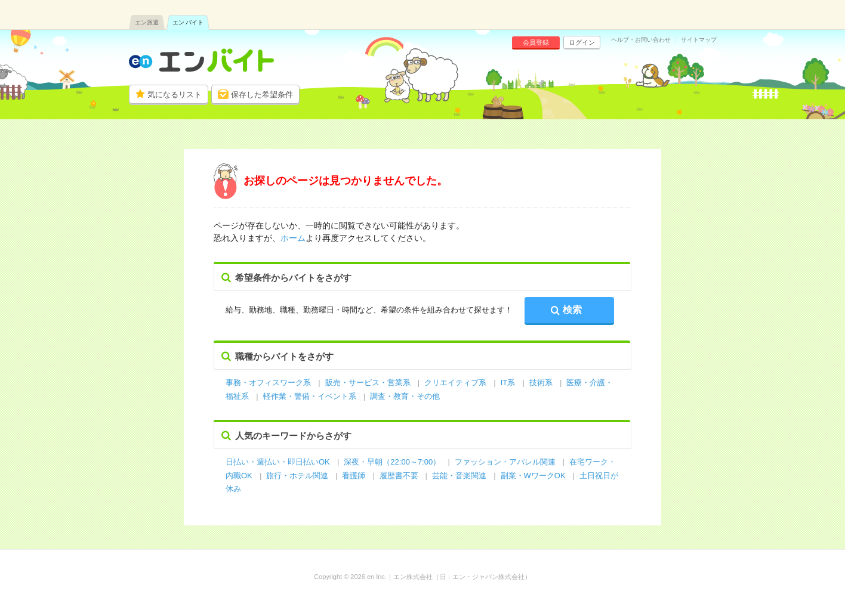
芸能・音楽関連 (459, 476)
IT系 (508, 383)
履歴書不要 (400, 476)
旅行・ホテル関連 (298, 476)
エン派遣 (147, 22)
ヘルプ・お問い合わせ (641, 40)
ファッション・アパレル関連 (506, 462)
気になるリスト (175, 95)
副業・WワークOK (533, 476)
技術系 (541, 383)
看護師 (354, 476)
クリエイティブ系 (455, 383)
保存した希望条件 (262, 95)
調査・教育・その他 (405, 396)
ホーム (293, 238)
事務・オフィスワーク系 (268, 383)
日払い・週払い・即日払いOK (278, 462)
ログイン (582, 42)
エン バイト (188, 22)
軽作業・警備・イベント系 (310, 396)
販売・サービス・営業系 (368, 383)
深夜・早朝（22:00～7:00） (392, 462)
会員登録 (536, 42)
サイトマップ (699, 40)
